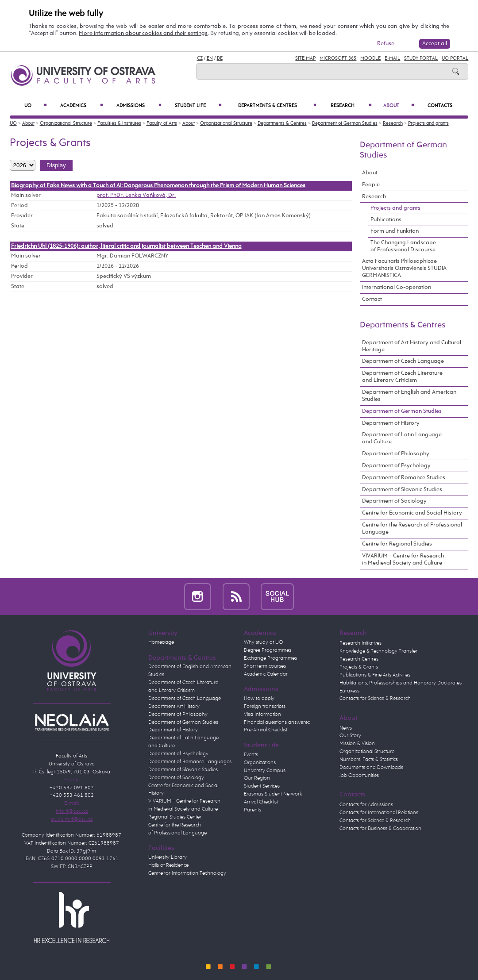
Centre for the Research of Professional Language (412, 528)
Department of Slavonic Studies (402, 490)
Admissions (139, 106)
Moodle (370, 58)
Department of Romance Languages (190, 762)
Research (351, 106)
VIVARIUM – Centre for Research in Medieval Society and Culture (403, 559)
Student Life (199, 106)
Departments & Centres (277, 106)
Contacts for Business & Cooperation (380, 829)
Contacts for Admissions (366, 805)
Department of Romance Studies (404, 478)
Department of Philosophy (396, 454)
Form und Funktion (395, 231)
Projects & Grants (359, 667)
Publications (386, 220)
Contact (372, 299)
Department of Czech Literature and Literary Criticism (402, 377)
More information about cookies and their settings (143, 33)
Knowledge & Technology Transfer (378, 651)
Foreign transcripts (265, 707)
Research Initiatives (360, 643)
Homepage (161, 642)
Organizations (260, 763)
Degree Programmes (268, 650)
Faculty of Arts (162, 123)
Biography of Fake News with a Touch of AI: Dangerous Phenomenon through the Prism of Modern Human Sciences (158, 186)
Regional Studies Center (175, 817)
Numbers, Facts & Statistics (369, 760)
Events (251, 755)
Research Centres (359, 659)
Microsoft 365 (338, 58)
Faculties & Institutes (119, 123)
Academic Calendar (266, 674)
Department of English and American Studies (409, 396)
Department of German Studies (345, 123)
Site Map (305, 58)
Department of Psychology (396, 466)
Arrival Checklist (261, 802)
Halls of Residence (168, 865)
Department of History (391, 423)
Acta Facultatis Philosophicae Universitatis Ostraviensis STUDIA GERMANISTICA (404, 268)
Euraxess (349, 691)
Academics (81, 106)
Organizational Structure (66, 123)
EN (210, 58)
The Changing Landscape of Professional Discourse (403, 246)
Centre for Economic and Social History (412, 513)
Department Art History (174, 707)
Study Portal (421, 58)
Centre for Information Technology (187, 873)
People (371, 185)
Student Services (262, 786)
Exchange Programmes (270, 658)
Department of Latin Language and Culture (402, 438)
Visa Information (262, 715)
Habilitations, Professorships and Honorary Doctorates (401, 683)
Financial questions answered (277, 723)
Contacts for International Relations (379, 813)
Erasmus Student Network (273, 794)
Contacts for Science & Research (375, 699)
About (399, 106)
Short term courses (265, 666)
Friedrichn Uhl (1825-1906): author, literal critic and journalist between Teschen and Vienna (126, 246)
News (346, 728)
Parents (252, 810)
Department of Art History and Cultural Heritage (412, 346)
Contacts (440, 106)
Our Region (257, 778)
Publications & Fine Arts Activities (375, 675)
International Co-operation (397, 287)
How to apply (259, 699)
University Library (168, 857)
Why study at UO (263, 642)
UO (36, 106)
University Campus (265, 771)
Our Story (350, 736)
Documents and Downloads (371, 768)
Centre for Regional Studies (397, 544)
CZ (200, 58)
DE (220, 58)
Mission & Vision (357, 744)
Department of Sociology (394, 501)
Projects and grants (428, 123)
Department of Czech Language (403, 361)
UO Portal (455, 58)
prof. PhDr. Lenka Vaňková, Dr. (136, 195)
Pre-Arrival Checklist (266, 730)
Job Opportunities (359, 776)
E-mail (392, 58)
